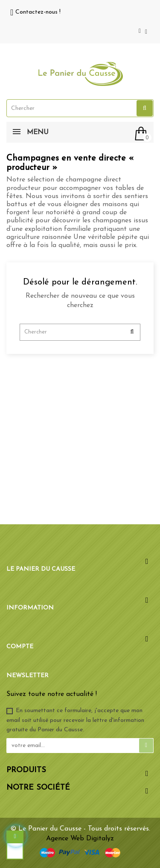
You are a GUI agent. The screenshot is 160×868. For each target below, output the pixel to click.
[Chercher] (80, 332)
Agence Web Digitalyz (80, 839)
